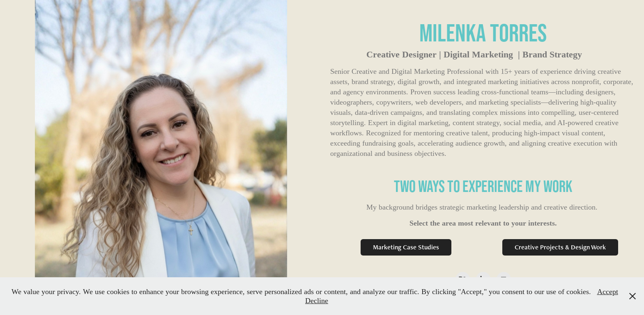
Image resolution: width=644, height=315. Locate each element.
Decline (317, 300)
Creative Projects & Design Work (560, 247)
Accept (608, 291)
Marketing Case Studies (406, 247)
